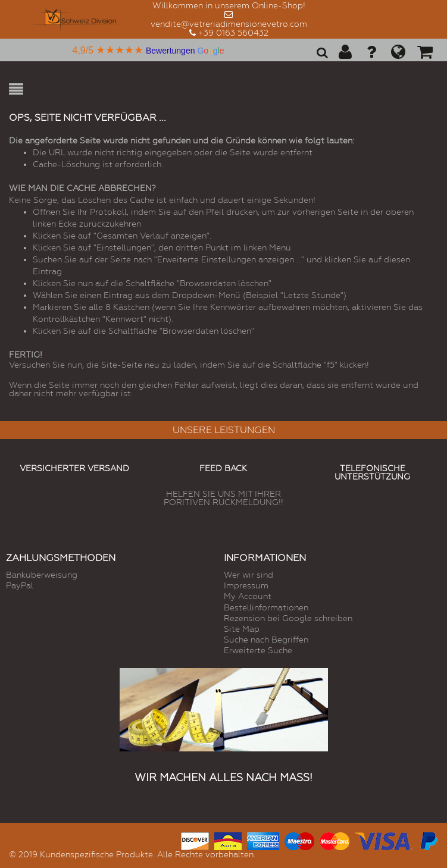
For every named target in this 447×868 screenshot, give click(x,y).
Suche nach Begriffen (266, 640)
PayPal (20, 585)
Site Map (242, 629)
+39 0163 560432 (233, 33)
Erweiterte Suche (258, 650)
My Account (248, 596)
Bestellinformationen (266, 607)
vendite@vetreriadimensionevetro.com (229, 24)
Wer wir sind (248, 575)
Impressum (246, 585)
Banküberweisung (42, 575)
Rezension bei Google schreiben (288, 618)
